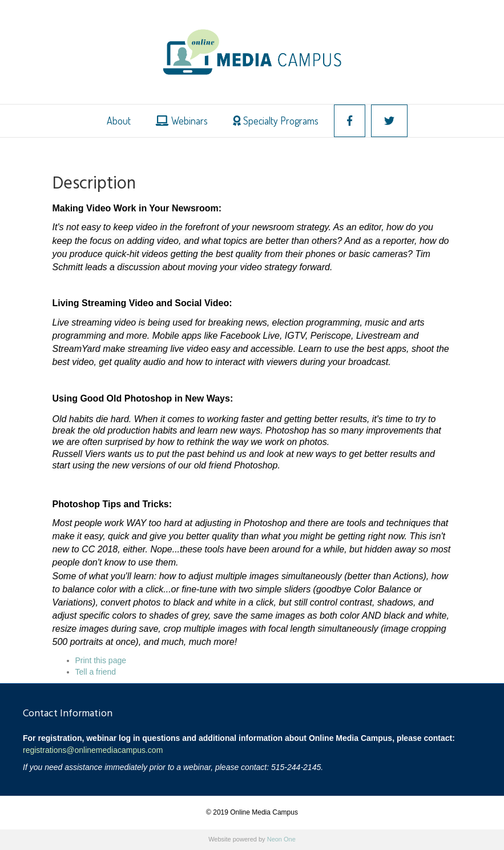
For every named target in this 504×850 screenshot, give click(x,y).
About (119, 121)
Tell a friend (96, 672)
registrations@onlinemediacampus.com (93, 750)
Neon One (281, 839)
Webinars (182, 121)
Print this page (101, 660)
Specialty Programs (276, 121)
